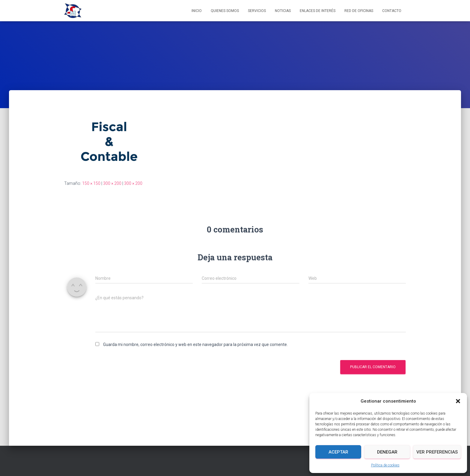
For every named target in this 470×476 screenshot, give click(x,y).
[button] (458, 401)
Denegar (387, 452)
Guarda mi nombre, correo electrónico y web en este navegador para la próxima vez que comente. (195, 344)
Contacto (392, 11)
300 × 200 (112, 183)
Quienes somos (225, 11)
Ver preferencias (437, 452)
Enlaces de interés (318, 11)
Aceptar (338, 452)
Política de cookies (385, 465)
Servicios (257, 11)
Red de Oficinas (359, 11)
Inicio (197, 11)
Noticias (283, 11)
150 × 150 (91, 183)
